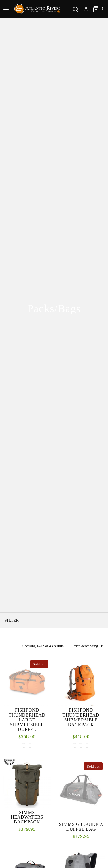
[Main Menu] (7, 9)
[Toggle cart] (98, 9)
